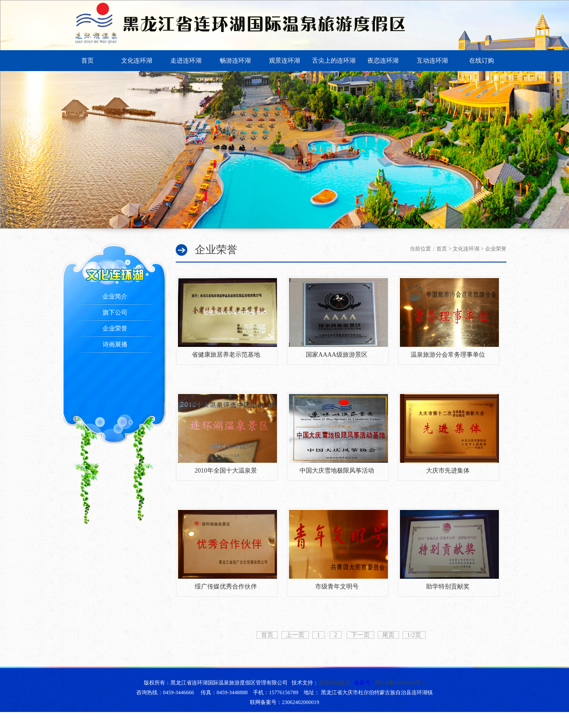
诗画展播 (115, 344)
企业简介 (115, 296)
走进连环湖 (186, 61)
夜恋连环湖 (383, 61)
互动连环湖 (432, 61)
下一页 (360, 635)
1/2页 (414, 635)
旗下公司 (115, 312)
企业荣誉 (115, 328)
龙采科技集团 (334, 683)
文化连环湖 (137, 61)
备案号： (390, 683)
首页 (87, 61)
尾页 (388, 635)
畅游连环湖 (235, 61)
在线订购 (482, 61)
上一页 (295, 635)
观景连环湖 (284, 61)
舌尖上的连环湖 (334, 61)
